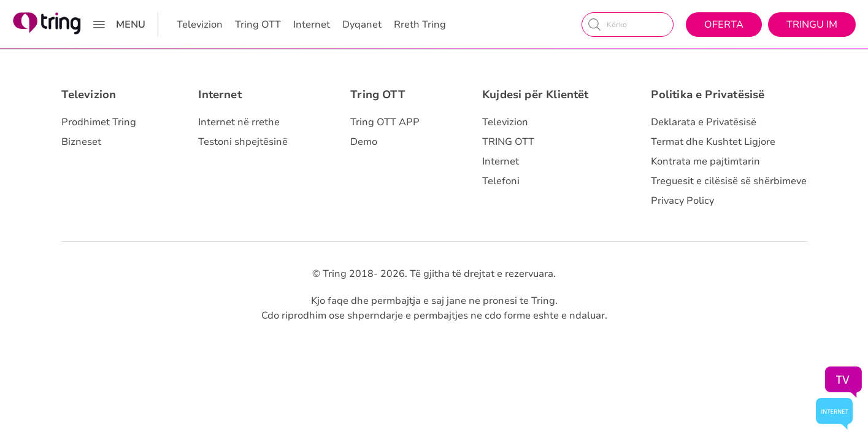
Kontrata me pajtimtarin (705, 161)
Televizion (200, 25)
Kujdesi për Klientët (536, 95)
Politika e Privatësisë (708, 95)
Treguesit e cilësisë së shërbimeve (729, 181)
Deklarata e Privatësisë (704, 122)
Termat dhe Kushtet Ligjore (713, 142)
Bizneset (81, 142)
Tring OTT (258, 25)
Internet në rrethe (239, 122)
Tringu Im (812, 25)
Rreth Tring (420, 25)
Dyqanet (362, 25)
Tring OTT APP (385, 122)
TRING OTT (508, 142)
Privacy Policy (682, 201)
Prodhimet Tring (99, 122)
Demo (364, 142)
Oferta (724, 25)
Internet (312, 25)
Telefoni (501, 181)
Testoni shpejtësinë (243, 142)
